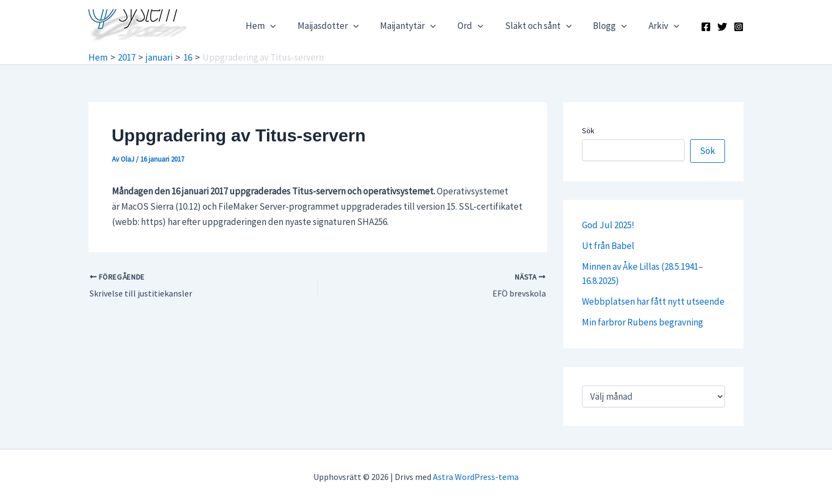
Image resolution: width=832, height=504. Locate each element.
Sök (588, 131)
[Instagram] (739, 27)
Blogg (615, 26)
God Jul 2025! (608, 225)
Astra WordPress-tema (476, 477)
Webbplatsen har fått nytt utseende (653, 301)
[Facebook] (706, 27)
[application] (290, 26)
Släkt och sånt (545, 26)
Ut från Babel (608, 246)
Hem (280, 26)
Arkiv (665, 26)
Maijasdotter (344, 26)
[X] (722, 27)
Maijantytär (421, 26)
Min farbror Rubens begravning (643, 322)
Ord (481, 26)
